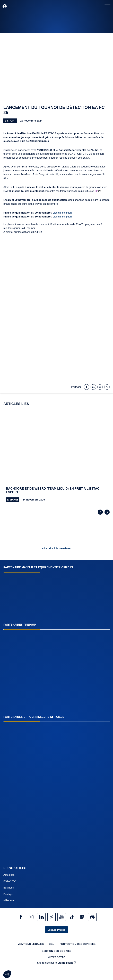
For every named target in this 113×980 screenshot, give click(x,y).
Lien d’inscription (62, 213)
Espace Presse (57, 930)
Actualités (9, 875)
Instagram (31, 917)
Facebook (21, 917)
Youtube (62, 917)
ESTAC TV (10, 881)
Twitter (51, 917)
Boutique (8, 894)
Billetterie (9, 900)
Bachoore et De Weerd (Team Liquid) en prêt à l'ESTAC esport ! (53, 490)
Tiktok (72, 917)
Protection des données (77, 944)
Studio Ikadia (67, 963)
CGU (52, 944)
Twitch (82, 917)
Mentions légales (31, 944)
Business (9, 888)
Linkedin (41, 917)
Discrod (92, 917)
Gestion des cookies (57, 951)
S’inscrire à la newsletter (57, 548)
